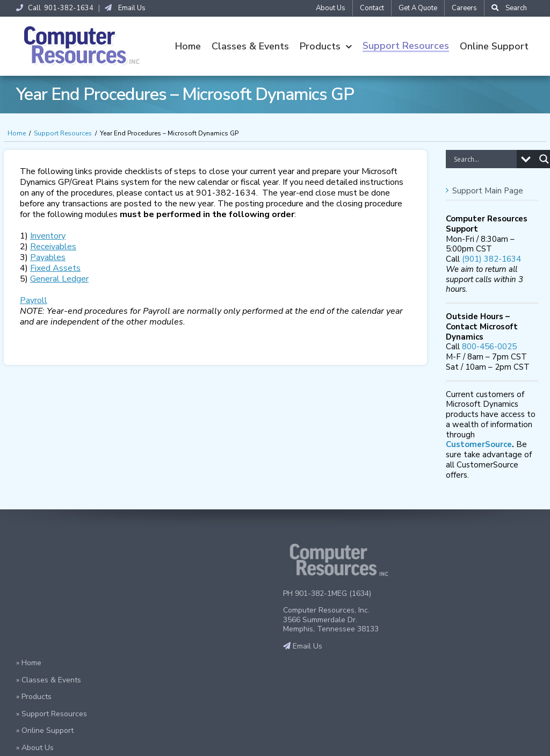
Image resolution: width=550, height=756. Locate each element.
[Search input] (484, 160)
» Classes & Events (49, 681)
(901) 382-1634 (491, 260)
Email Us (125, 8)
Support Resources (63, 134)
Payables (48, 258)
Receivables (53, 247)
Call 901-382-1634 (55, 8)
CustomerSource (479, 445)
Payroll (34, 301)
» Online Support (45, 731)
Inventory (48, 236)
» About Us (35, 748)
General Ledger (59, 279)
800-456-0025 (489, 347)
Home (17, 134)
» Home (29, 663)
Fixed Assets (55, 269)
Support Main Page (488, 191)
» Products (34, 697)
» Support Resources (52, 714)
